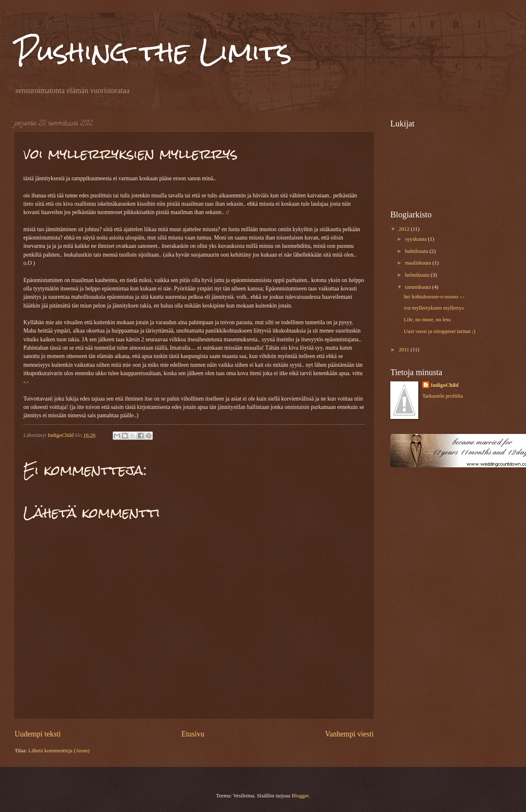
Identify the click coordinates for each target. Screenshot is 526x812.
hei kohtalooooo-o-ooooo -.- (434, 297)
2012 (405, 229)
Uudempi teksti (38, 734)
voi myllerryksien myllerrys (434, 308)
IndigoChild (445, 385)
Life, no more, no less (427, 320)
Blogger (300, 796)
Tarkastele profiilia (443, 396)
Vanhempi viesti (349, 734)
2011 (405, 350)
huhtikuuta (417, 251)
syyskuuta (416, 239)
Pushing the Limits (153, 52)
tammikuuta (419, 287)
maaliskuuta (419, 263)
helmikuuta (418, 275)
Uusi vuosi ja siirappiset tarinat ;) (439, 331)
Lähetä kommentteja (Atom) (59, 751)
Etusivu (193, 734)
